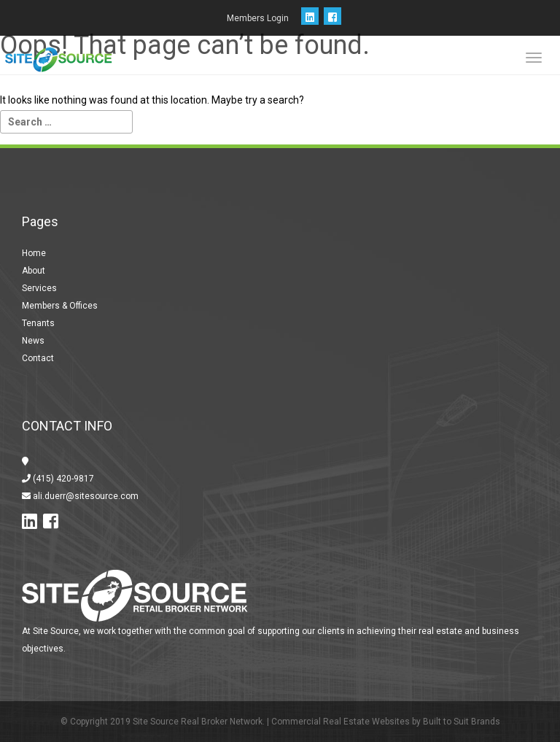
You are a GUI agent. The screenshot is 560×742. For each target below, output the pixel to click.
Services (39, 288)
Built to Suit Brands (462, 722)
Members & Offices (60, 306)
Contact (38, 358)
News (33, 341)
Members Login (258, 18)
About (34, 271)
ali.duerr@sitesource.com (85, 496)
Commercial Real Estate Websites (341, 722)
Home (34, 253)
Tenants (38, 323)
